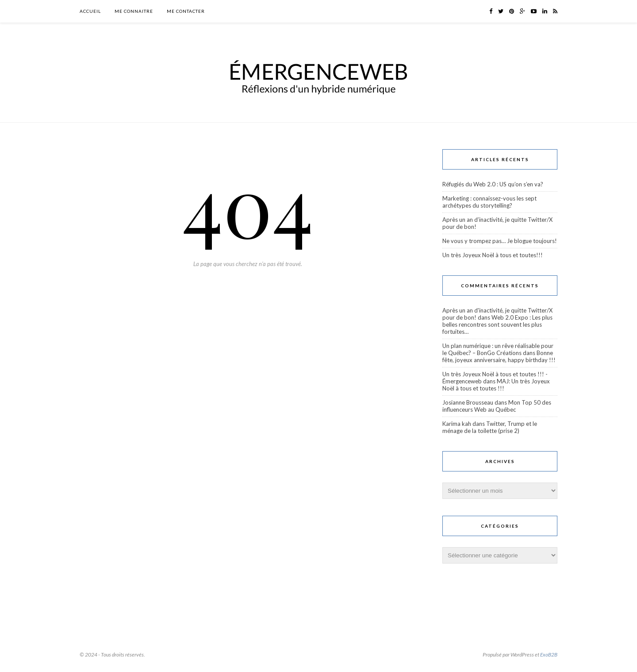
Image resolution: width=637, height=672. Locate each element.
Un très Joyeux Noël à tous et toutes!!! (493, 255)
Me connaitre (134, 11)
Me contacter (186, 11)
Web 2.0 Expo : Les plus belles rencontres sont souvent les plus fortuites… (497, 324)
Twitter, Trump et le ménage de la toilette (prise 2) (490, 427)
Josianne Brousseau (468, 402)
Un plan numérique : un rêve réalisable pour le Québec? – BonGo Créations (498, 349)
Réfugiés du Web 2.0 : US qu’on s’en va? (493, 184)
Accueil (90, 11)
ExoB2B (549, 655)
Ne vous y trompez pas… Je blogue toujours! (500, 241)
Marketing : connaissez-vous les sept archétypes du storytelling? (489, 202)
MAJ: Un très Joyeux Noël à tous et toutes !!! (496, 385)
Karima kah (457, 424)
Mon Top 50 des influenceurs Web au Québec (497, 406)
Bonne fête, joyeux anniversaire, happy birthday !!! (499, 356)
